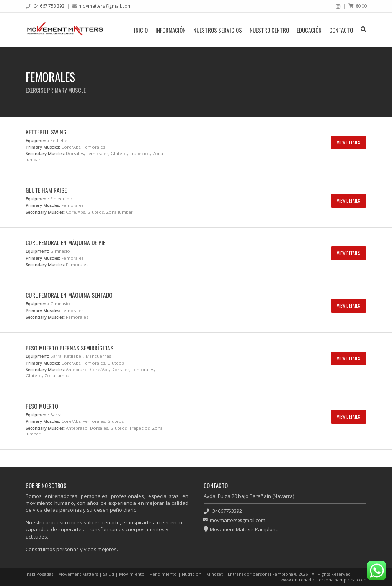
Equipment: (37, 140)
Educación (309, 30)
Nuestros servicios (218, 30)
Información (171, 30)
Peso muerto (42, 406)
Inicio (141, 30)
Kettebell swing (46, 132)
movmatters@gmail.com (105, 6)
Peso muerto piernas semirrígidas (69, 348)
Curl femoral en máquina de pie (65, 242)
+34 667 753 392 (48, 6)
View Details (349, 142)
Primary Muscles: (43, 147)
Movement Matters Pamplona (244, 529)
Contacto (341, 30)
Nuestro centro (269, 30)
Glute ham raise (46, 190)
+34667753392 (226, 511)
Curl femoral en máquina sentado (69, 295)
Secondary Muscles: (45, 153)
